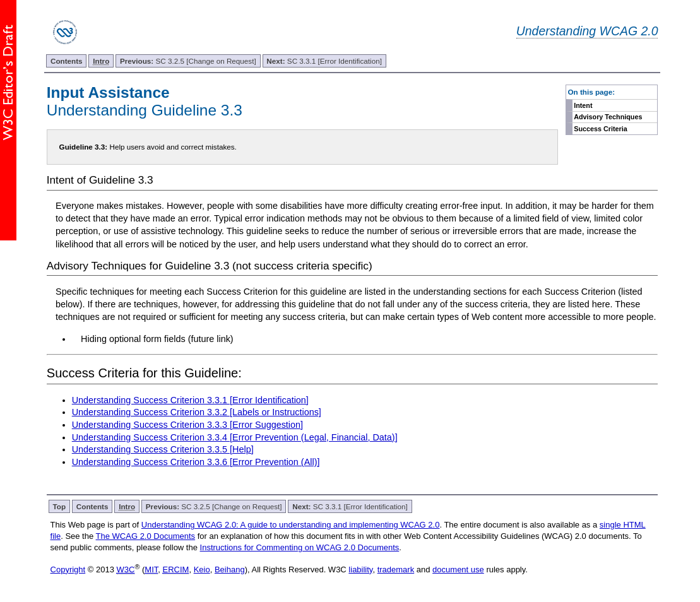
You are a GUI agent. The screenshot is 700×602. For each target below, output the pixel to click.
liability (360, 570)
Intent (583, 105)
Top (60, 506)
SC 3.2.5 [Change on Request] (188, 61)
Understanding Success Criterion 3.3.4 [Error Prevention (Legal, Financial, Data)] (235, 437)
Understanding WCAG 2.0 (587, 31)
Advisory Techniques (608, 117)
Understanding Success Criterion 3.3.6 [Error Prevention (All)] (196, 462)
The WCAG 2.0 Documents (146, 536)
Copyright (68, 570)
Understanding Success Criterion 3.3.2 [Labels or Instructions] (197, 412)
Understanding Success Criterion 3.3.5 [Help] (163, 449)
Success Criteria (601, 129)
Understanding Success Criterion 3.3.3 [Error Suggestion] (187, 425)
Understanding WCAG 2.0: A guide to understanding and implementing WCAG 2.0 (291, 525)
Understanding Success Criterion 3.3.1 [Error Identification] (190, 400)
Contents (67, 61)
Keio (202, 570)
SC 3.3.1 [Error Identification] (324, 61)
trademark (396, 570)
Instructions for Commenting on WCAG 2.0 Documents (300, 547)
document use (458, 570)
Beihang (230, 570)
